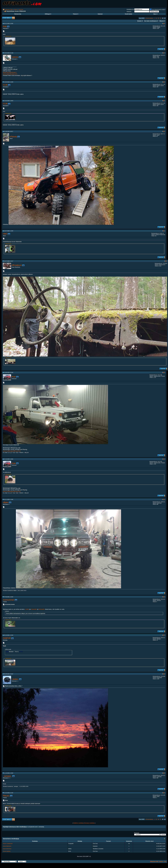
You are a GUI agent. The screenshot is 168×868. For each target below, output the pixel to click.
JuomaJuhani (9, 600)
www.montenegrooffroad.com (12, 451)
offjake (6, 502)
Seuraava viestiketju (89, 823)
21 (161, 18)
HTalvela (13, 137)
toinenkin (34, 609)
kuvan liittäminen (7, 846)
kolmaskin (42, 609)
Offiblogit (48, 14)
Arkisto (161, 862)
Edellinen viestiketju (79, 823)
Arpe (14, 377)
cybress (15, 57)
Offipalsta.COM (9, 10)
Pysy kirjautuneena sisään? (158, 10)
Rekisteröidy (18, 14)
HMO (5, 234)
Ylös (165, 862)
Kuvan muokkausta (8, 844)
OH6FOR (7, 638)
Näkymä (162, 21)
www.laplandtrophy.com (10, 74)
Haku (155, 14)
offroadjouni (17, 265)
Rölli (5, 26)
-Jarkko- (15, 679)
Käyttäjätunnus (130, 9)
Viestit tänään (129, 14)
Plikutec (6, 796)
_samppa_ (7, 776)
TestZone (21, 10)
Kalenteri (100, 14)
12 (156, 18)
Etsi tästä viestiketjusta (151, 21)
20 (158, 18)
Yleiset (16, 10)
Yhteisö (76, 14)
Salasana (129, 12)
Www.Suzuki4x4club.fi (10, 72)
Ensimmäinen (149, 18)
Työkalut (139, 21)
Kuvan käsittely (7, 851)
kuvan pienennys (7, 849)
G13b (5, 85)
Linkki (27, 609)
